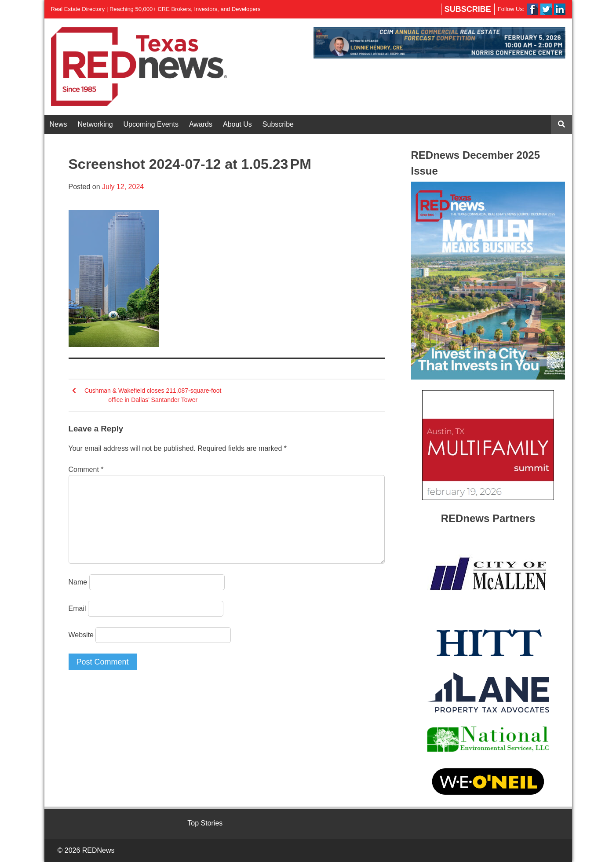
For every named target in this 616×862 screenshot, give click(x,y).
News (58, 124)
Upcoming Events (151, 124)
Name (78, 582)
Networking (95, 124)
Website (81, 635)
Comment (86, 469)
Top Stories (205, 823)
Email (77, 608)
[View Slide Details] (439, 43)
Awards (201, 124)
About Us (237, 124)
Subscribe (468, 9)
